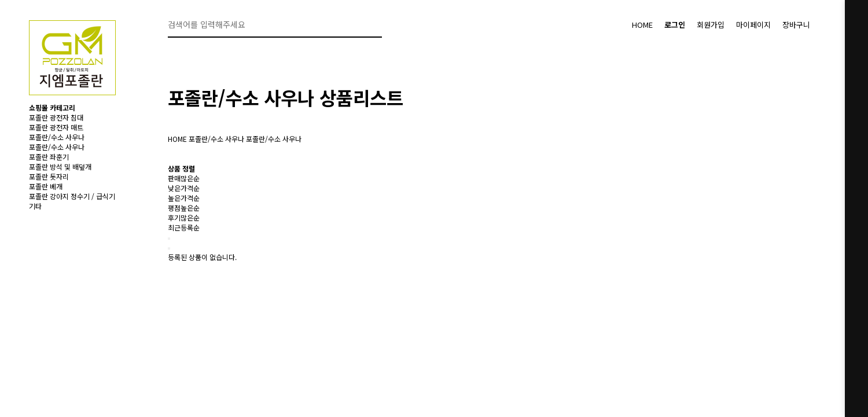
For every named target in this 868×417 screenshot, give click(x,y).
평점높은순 (184, 208)
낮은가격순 (184, 188)
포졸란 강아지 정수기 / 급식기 (72, 196)
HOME (642, 25)
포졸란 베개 (46, 186)
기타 (35, 206)
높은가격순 (184, 198)
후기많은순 (184, 217)
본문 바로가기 (0, 0)
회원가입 (711, 25)
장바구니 (796, 25)
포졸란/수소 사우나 (57, 137)
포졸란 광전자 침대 (56, 117)
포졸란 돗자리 (49, 176)
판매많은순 (184, 178)
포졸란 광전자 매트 (56, 127)
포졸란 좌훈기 (49, 157)
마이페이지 (753, 25)
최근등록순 (184, 227)
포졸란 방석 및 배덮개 (60, 167)
